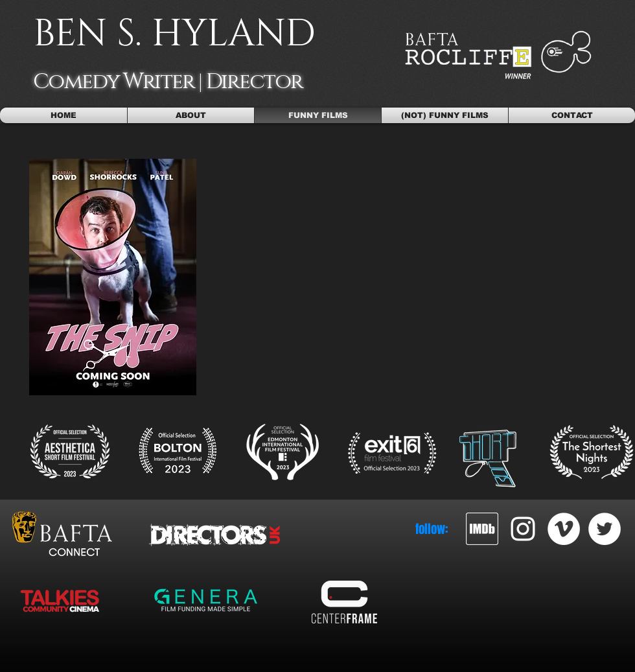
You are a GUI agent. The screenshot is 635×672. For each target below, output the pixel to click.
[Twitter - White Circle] (605, 529)
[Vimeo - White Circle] (564, 529)
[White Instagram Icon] (523, 529)
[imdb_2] (482, 529)
